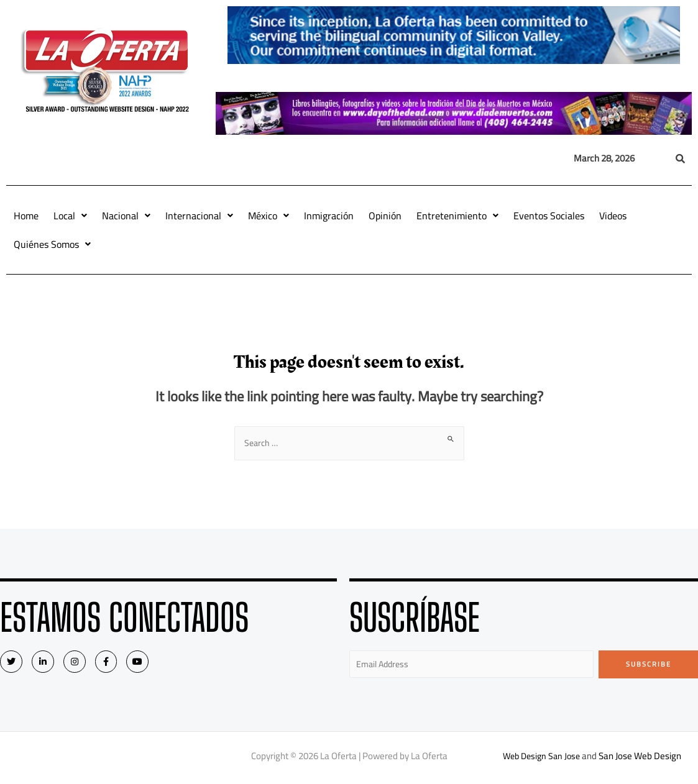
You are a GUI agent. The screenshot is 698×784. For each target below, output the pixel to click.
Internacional (199, 216)
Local (70, 216)
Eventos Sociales (549, 216)
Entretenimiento (457, 216)
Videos (613, 216)
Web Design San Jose (542, 759)
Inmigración (329, 216)
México (269, 216)
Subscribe (649, 665)
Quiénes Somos (52, 244)
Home (26, 216)
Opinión (385, 216)
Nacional (126, 216)
